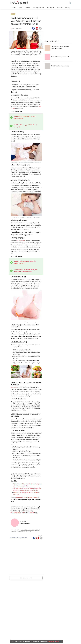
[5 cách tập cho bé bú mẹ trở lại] (57, 64)
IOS (24, 511)
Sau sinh (26, 7)
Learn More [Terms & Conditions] (51, 641)
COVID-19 (13, 7)
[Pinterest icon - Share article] (37, 26)
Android (31, 511)
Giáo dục (55, 7)
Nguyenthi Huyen (25, 521)
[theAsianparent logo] (19, 3)
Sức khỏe (62, 7)
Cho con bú (14, 386)
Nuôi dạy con (47, 7)
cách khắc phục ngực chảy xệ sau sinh (18, 536)
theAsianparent (15, 511)
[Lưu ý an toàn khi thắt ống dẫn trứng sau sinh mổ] (58, 46)
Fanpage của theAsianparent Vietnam (27, 496)
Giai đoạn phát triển (36, 7)
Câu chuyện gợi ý (52, 39)
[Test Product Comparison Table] (57, 55)
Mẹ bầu (19, 7)
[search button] (70, 3)
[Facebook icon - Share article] (33, 26)
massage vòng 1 (21, 239)
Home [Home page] (12, 528)
